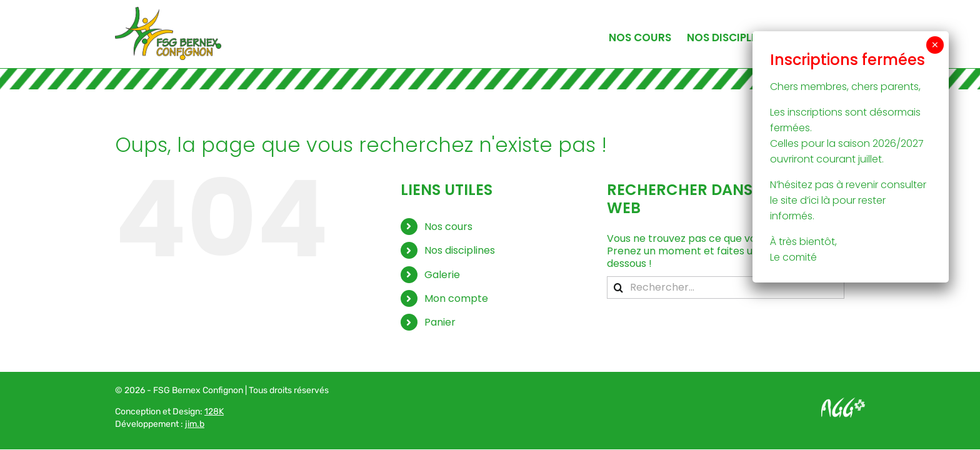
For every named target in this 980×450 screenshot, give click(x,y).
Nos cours (448, 227)
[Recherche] (618, 287)
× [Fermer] (935, 45)
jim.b (195, 424)
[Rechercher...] (726, 287)
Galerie (442, 275)
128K (214, 412)
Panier (440, 322)
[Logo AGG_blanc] (843, 402)
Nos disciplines (460, 250)
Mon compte (456, 298)
